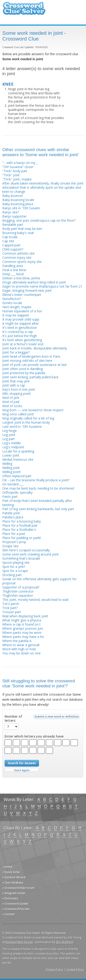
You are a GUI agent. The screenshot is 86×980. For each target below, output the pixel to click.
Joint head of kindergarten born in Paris (31, 356)
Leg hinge (10, 431)
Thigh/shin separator (18, 595)
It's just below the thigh (20, 336)
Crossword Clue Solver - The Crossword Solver (24, 10)
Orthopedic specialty (17, 492)
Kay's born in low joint (19, 389)
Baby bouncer (13, 196)
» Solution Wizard (14, 877)
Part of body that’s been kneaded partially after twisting (37, 503)
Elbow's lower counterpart (22, 295)
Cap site (8, 241)
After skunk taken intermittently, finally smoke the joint (43, 183)
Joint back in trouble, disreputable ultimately (35, 348)
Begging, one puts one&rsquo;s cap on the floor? (39, 220)
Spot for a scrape (15, 571)
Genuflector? (12, 299)
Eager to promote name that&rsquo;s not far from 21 (42, 286)
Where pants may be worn (22, 633)
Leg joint (9, 435)
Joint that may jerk (16, 381)
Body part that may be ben (22, 229)
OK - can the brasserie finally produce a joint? (36, 480)
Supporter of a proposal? (21, 587)
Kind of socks (12, 406)
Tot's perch (11, 604)
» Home (7, 867)
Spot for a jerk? (14, 567)
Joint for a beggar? (16, 352)
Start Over (22, 770)
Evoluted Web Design (19, 942)
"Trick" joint (11, 175)
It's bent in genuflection (20, 328)
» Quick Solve (11, 872)
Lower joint (11, 455)
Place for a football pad (20, 525)
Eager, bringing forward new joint (27, 290)
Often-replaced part (17, 476)
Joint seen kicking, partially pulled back (30, 377)
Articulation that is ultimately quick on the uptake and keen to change (42, 189)
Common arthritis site (18, 253)
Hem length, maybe (17, 307)
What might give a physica (22, 620)
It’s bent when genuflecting (22, 340)
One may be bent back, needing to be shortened (38, 488)
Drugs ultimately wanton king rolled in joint (34, 282)
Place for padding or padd (21, 538)
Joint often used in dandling (22, 369)
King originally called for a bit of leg (28, 418)
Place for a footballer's (19, 529)
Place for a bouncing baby (22, 521)
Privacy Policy (55, 970)
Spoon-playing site (16, 562)
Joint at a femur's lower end (23, 344)
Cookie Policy (75, 970)
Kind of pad (11, 402)
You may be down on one (21, 653)
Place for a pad (14, 534)
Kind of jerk (11, 398)
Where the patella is (17, 641)
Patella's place (13, 517)
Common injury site (17, 257)
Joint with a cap (14, 385)
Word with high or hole (19, 649)
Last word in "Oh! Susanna (22, 426)
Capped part (11, 245)
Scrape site (10, 546)
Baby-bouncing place (18, 204)
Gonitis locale (12, 303)
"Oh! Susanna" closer (18, 167)
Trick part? (10, 608)
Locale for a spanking (18, 451)
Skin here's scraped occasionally (26, 550)
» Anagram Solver (14, 893)
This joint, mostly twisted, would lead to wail (35, 600)
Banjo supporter (14, 216)
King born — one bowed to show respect (33, 410)
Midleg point (11, 472)
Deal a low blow (14, 270)
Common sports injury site (22, 262)
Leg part (8, 439)
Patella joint (11, 513)
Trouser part (12, 612)
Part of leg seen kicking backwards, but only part (38, 509)
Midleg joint (11, 468)
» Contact (9, 914)
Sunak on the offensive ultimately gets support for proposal (39, 581)
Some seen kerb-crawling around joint (31, 554)
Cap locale (10, 237)
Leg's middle (12, 443)
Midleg (7, 464)
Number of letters (13, 719)
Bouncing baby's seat (18, 233)
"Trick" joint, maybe (17, 179)
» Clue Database (13, 883)
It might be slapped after (21, 323)
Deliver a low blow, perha (21, 278)
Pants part (10, 497)
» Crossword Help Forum (18, 888)
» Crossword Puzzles (16, 909)
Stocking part (12, 575)
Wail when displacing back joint (25, 616)
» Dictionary (10, 898)
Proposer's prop (14, 542)
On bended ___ (13, 484)
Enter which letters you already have (34, 736)
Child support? (13, 249)
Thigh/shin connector (18, 591)
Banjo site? (11, 212)
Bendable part (13, 225)
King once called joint (18, 414)
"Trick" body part (15, 171)
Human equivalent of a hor (22, 311)
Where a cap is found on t (21, 624)
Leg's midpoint (13, 447)
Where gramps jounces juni (23, 628)
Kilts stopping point (17, 393)
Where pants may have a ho (23, 637)
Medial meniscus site (18, 459)
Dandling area (13, 266)
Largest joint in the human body (26, 422)
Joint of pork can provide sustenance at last (35, 365)
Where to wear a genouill (21, 645)
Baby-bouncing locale (18, 200)
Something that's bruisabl (21, 558)
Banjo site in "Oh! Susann (21, 208)
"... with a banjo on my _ (20, 163)
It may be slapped (15, 315)
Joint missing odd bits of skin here (27, 361)
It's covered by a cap (18, 332)
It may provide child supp (21, 319)
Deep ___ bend (13, 274)
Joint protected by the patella (24, 373)
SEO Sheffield (64, 942)
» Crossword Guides (15, 904)
